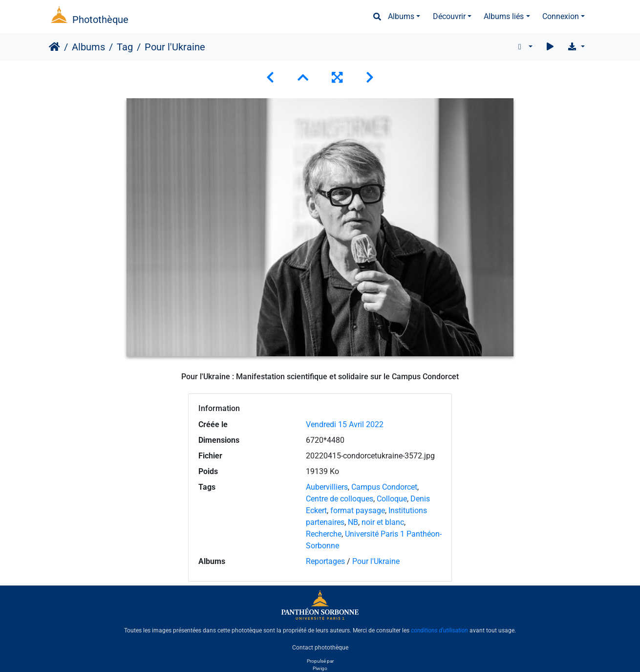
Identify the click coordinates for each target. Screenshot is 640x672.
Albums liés (504, 16)
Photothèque (100, 20)
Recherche (324, 534)
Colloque (392, 499)
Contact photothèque (320, 647)
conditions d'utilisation (439, 630)
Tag (125, 47)
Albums (401, 16)
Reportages (325, 561)
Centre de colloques (340, 499)
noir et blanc (383, 522)
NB (353, 522)
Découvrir (449, 16)
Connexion (561, 16)
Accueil (54, 47)
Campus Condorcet (384, 487)
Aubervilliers (327, 487)
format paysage (358, 510)
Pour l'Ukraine (376, 561)
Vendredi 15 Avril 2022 (345, 424)
